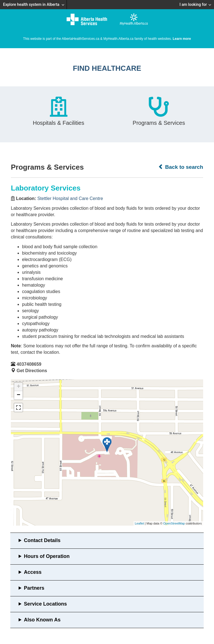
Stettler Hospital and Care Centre (70, 198)
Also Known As (42, 620)
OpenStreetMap (174, 523)
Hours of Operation (47, 556)
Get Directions (32, 371)
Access (33, 572)
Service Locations (45, 604)
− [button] (19, 395)
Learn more (182, 39)
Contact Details (42, 540)
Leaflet (139, 523)
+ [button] (19, 387)
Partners (34, 588)
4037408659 (29, 364)
